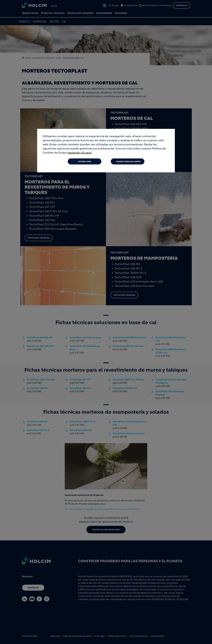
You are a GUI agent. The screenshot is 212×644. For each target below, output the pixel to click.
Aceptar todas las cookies (128, 161)
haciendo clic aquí (80, 153)
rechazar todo (84, 161)
